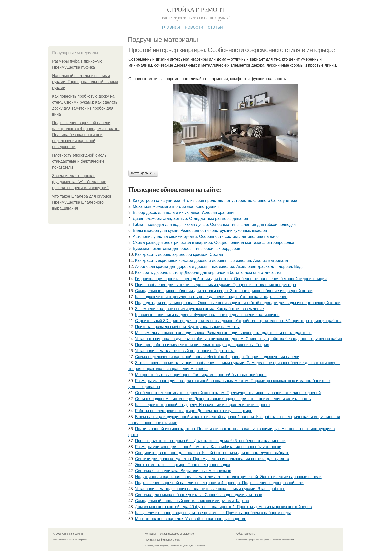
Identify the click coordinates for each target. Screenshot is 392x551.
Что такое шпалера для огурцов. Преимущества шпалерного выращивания (82, 202)
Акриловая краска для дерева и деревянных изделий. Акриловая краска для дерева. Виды (220, 267)
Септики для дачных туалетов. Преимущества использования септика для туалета (212, 459)
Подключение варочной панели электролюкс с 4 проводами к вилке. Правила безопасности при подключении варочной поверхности (86, 135)
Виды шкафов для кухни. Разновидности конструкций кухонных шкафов (200, 231)
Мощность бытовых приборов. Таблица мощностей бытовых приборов (201, 375)
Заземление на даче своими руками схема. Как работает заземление (200, 309)
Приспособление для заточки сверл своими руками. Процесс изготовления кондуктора (216, 285)
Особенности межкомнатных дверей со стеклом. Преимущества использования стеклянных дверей (228, 393)
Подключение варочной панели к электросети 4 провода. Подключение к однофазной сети (219, 483)
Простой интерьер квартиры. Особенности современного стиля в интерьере (232, 50)
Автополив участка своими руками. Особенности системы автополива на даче (206, 237)
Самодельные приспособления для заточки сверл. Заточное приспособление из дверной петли (224, 291)
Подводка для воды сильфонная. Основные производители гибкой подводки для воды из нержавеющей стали (238, 303)
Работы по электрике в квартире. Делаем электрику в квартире (194, 411)
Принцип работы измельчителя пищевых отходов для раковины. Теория (202, 345)
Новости (194, 27)
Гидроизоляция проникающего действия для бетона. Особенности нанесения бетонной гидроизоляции (231, 279)
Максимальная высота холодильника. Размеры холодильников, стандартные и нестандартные (223, 333)
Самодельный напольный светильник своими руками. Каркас (192, 501)
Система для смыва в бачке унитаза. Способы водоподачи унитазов (199, 495)
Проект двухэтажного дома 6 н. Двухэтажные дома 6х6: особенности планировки (210, 441)
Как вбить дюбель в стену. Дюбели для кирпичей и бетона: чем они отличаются (209, 273)
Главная (171, 27)
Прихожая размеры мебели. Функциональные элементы (187, 327)
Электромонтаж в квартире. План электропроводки (183, 465)
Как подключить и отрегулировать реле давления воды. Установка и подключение (211, 297)
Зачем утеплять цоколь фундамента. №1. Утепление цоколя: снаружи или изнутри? (80, 182)
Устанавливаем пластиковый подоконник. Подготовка (185, 351)
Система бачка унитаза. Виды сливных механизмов (183, 471)
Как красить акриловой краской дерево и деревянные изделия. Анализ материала (212, 261)
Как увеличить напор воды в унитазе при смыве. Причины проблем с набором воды (213, 513)
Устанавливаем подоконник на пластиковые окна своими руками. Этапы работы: (210, 489)
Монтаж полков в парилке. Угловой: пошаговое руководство (191, 519)
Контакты (150, 534)
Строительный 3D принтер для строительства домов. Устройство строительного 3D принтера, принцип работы (238, 321)
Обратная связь (246, 534)
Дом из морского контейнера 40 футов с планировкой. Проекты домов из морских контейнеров (224, 507)
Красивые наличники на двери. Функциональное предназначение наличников (207, 315)
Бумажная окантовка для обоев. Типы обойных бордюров (187, 249)
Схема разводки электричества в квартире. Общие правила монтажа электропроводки (214, 243)
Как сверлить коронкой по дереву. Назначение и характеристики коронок (203, 405)
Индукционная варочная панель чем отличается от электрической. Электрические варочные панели (228, 477)
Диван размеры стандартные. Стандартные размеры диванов (191, 219)
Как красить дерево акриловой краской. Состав (179, 255)
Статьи (215, 27)
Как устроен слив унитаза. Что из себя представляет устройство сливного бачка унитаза (215, 201)
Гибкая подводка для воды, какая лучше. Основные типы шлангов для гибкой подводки (214, 225)
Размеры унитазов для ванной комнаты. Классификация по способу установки (208, 447)
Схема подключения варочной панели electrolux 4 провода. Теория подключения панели (217, 357)
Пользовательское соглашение (176, 534)
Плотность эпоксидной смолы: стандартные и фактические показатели (80, 161)
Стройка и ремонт (196, 10)
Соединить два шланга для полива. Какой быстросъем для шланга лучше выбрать (212, 453)
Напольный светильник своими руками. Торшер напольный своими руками (85, 82)
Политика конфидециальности (163, 540)
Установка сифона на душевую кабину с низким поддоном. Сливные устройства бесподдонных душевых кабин (239, 339)
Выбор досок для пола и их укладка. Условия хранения (184, 213)
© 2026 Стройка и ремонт (68, 534)
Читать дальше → (143, 173)
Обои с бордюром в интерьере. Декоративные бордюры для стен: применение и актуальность (223, 399)
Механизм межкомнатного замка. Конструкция (176, 207)
